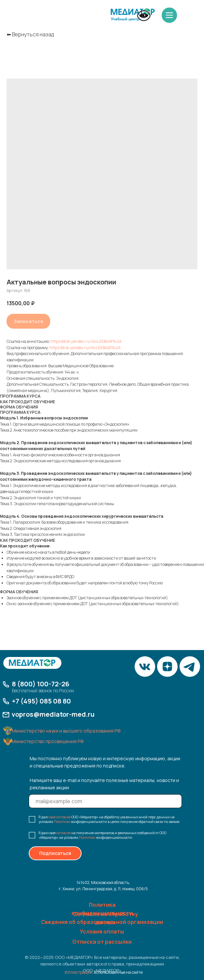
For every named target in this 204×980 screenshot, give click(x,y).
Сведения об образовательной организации (102, 922)
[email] (105, 801)
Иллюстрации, (79, 972)
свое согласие (60, 817)
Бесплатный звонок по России (43, 690)
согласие (63, 833)
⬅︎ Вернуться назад (30, 34)
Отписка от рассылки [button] (102, 942)
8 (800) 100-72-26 (41, 684)
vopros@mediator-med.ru (53, 714)
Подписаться (55, 853)
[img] (133, 15)
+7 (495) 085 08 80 (41, 701)
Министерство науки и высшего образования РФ (66, 731)
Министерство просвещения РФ (48, 741)
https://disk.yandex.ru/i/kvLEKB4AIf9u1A (86, 341)
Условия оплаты (102, 931)
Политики (62, 822)
